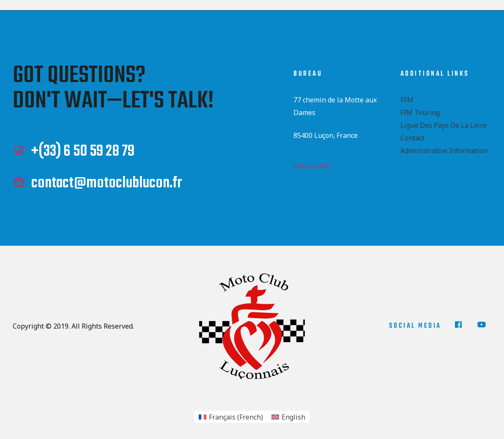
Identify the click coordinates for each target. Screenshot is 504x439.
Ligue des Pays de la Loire (444, 125)
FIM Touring (420, 112)
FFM (407, 100)
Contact (412, 138)
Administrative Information (444, 151)
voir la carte (311, 166)
